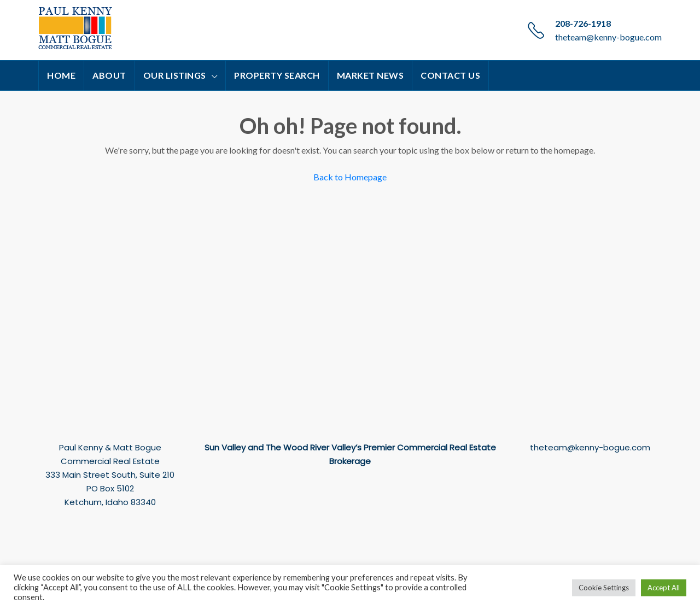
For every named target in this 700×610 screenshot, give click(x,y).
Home (61, 75)
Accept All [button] (664, 588)
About (109, 75)
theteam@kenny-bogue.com (608, 37)
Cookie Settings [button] (604, 588)
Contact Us (450, 75)
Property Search (277, 75)
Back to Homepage (350, 177)
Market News (371, 75)
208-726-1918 (583, 23)
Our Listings (175, 75)
